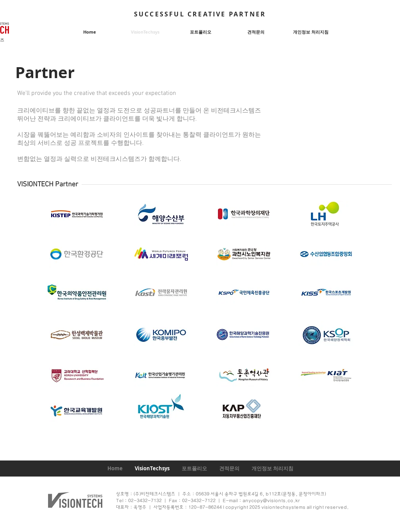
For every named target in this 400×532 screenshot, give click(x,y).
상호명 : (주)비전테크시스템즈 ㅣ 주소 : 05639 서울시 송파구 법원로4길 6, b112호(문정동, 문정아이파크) (221, 494)
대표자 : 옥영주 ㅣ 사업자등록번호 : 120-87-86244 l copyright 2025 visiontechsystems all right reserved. (232, 507)
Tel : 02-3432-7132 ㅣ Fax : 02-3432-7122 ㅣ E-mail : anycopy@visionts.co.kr (209, 501)
